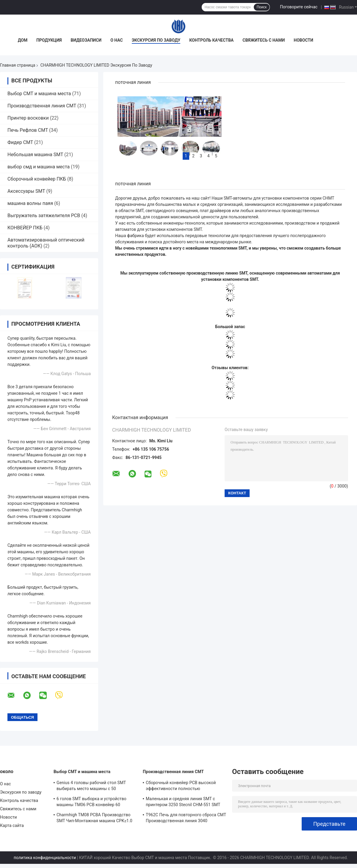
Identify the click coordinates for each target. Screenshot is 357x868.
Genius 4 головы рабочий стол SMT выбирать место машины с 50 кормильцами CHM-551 (91, 786)
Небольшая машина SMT (35, 155)
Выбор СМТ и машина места (39, 94)
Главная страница (18, 65)
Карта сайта (12, 825)
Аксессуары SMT (26, 191)
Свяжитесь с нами (264, 40)
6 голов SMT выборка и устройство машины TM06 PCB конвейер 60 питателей (91, 803)
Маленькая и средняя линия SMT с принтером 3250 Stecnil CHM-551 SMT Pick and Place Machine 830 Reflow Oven (185, 803)
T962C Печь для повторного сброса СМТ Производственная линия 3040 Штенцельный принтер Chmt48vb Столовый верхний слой (186, 819)
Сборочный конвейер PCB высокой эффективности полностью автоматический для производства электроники (181, 786)
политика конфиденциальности (45, 858)
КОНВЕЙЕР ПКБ (25, 228)
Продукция (49, 40)
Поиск (262, 7)
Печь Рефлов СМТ (28, 130)
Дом (23, 40)
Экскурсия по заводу (156, 40)
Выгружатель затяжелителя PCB (44, 216)
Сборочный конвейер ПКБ (37, 179)
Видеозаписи (86, 40)
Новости (303, 40)
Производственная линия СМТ (42, 106)
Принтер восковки (28, 118)
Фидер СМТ (20, 142)
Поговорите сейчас (299, 7)
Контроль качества (211, 40)
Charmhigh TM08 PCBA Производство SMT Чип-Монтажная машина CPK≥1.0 (94, 818)
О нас (117, 40)
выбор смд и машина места (39, 167)
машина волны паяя (30, 203)
